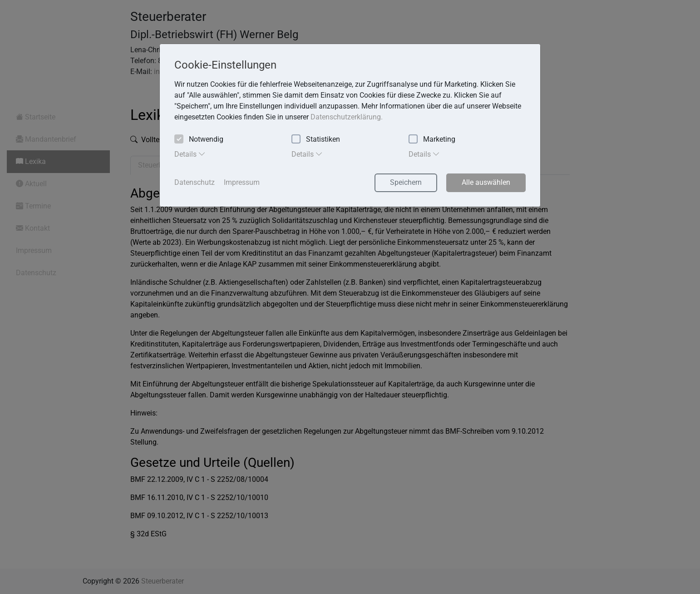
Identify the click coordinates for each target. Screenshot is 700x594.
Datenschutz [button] (195, 182)
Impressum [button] (242, 182)
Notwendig (199, 140)
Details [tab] (190, 154)
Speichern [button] (406, 182)
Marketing (432, 140)
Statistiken (316, 140)
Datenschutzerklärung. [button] (347, 117)
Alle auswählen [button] (486, 182)
